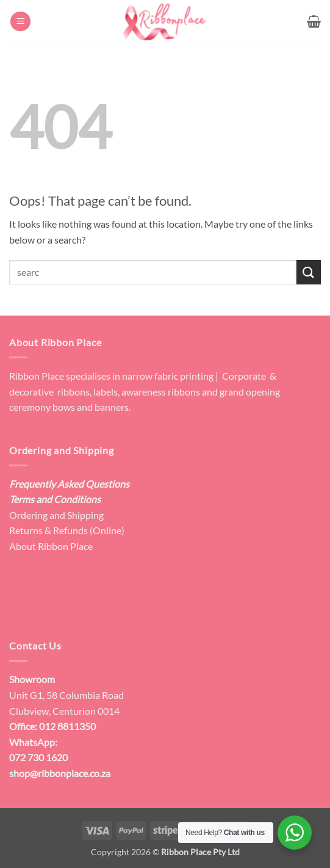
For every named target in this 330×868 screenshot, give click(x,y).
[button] (20, 22)
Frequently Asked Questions (69, 484)
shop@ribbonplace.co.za (60, 773)
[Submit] (309, 272)
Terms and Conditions (55, 499)
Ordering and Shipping (56, 515)
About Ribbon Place (51, 546)
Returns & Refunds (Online (65, 530)
